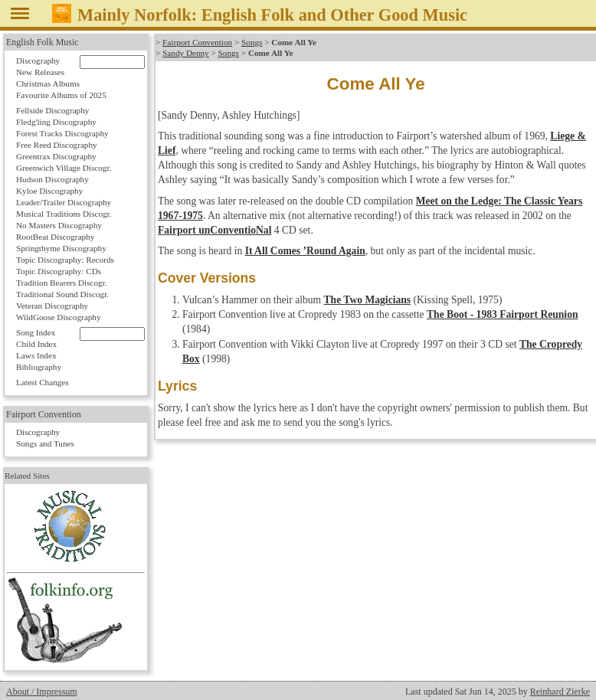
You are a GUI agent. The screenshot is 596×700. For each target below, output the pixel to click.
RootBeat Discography (55, 237)
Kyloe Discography (49, 191)
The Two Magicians (368, 300)
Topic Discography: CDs (59, 271)
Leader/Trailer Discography (64, 202)
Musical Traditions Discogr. (64, 214)
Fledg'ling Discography (56, 122)
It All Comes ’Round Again (305, 251)
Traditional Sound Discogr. (62, 294)
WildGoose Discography (58, 317)
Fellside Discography (52, 110)
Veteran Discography (52, 306)
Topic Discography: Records (65, 260)
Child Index (36, 344)
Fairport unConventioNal (214, 230)
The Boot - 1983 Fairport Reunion (503, 314)
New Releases (40, 72)
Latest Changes (43, 382)
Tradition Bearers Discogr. (62, 283)
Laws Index (36, 355)
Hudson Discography (52, 179)
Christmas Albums (48, 83)
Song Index (36, 332)
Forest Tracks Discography (62, 133)
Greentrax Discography (56, 156)
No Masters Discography (59, 225)
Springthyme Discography (61, 248)
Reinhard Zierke (560, 692)
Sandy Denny (186, 53)
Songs (252, 42)
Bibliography (39, 367)
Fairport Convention (197, 42)
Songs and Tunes (45, 443)
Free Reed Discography (57, 145)
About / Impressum (42, 692)
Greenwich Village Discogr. (64, 168)
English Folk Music (43, 42)
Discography (38, 61)
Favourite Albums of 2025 (61, 95)
